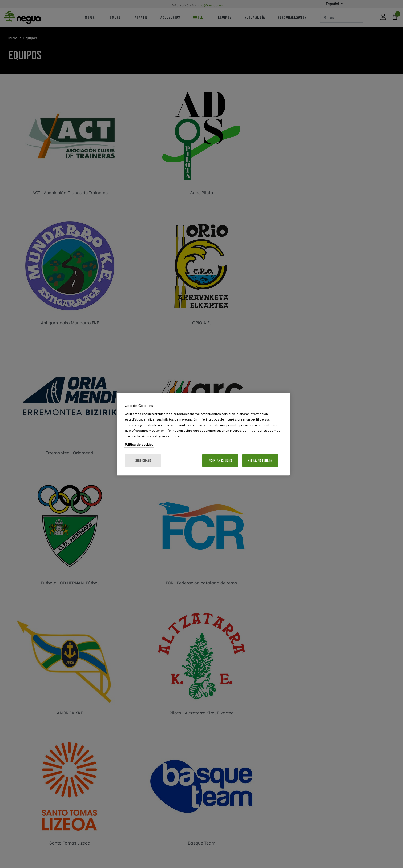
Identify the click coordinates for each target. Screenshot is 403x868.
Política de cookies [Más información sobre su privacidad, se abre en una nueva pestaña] (139, 445)
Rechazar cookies (260, 460)
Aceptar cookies (220, 460)
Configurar (143, 460)
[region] (203, 434)
